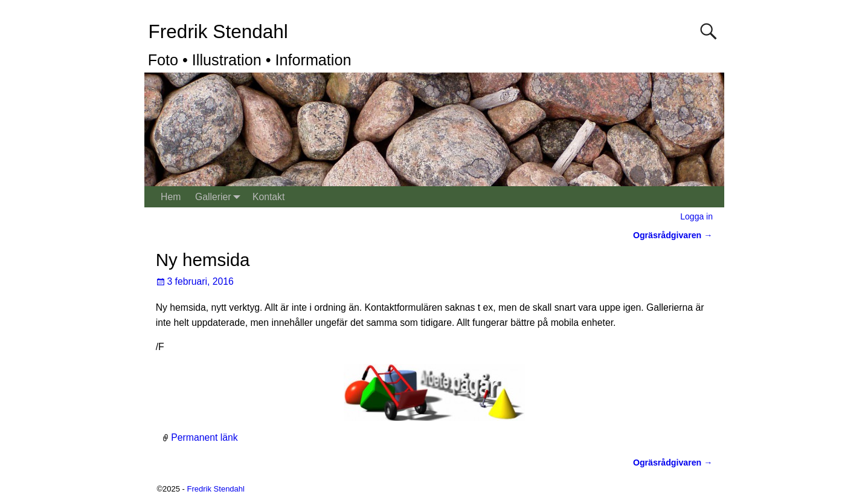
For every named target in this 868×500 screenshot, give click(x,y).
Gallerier (220, 197)
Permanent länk (204, 437)
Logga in (696, 216)
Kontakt (268, 197)
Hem (171, 197)
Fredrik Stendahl (218, 31)
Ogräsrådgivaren (673, 235)
